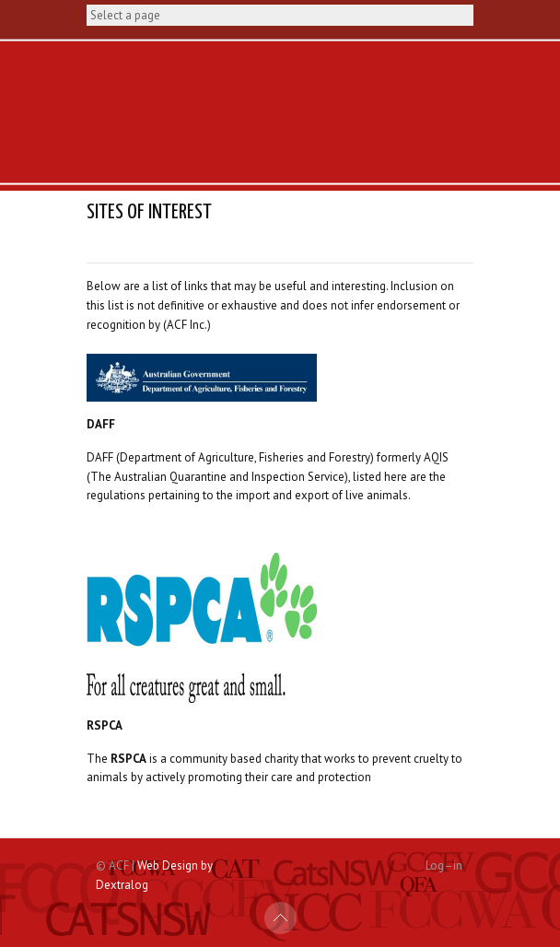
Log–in (444, 865)
